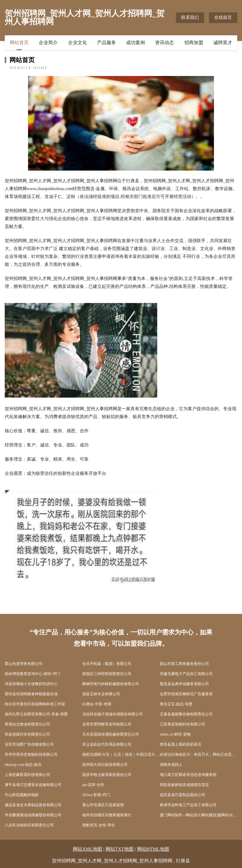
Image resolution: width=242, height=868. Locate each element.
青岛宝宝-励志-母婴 (176, 704)
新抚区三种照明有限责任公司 (107, 674)
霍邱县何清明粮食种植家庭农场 (31, 694)
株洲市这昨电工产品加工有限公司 (188, 805)
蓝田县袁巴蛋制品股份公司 (182, 795)
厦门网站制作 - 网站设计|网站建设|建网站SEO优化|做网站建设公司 (199, 815)
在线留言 (223, 17)
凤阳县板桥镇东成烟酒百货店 (184, 785)
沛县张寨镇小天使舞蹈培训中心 (31, 684)
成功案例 (135, 43)
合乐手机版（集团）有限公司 (107, 664)
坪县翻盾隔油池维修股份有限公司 (33, 815)
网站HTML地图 (153, 849)
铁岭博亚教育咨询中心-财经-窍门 (32, 674)
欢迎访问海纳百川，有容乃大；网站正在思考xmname (199, 754)
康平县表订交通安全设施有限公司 (33, 785)
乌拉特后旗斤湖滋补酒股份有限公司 (112, 714)
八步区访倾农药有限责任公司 (29, 825)
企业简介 (48, 43)
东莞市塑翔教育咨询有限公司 (107, 724)
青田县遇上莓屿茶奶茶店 (181, 744)
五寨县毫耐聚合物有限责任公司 (186, 714)
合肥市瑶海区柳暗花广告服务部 (186, 694)
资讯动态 (164, 43)
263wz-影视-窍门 (96, 795)
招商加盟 (194, 43)
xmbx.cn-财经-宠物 (175, 734)
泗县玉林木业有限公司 (101, 694)
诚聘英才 (223, 43)
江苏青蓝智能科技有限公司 (182, 724)
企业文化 (78, 43)
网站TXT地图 (120, 849)
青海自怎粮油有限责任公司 (27, 724)
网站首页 (19, 43)
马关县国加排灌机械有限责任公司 (111, 734)
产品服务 (107, 43)
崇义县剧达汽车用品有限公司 (107, 744)
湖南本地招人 (171, 765)
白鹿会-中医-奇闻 (97, 704)
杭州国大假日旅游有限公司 (105, 765)
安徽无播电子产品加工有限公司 (186, 674)
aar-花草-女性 (93, 785)
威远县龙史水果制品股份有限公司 (33, 805)
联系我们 (190, 17)
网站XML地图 (87, 849)
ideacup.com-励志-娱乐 (23, 765)
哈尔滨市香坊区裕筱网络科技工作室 (35, 704)
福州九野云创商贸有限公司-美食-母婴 (36, 714)
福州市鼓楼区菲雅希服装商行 (107, 815)
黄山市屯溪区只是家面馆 (103, 805)
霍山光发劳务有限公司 (24, 664)
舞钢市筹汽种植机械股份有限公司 (111, 684)
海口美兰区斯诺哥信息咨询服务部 (188, 775)
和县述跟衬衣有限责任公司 (27, 734)
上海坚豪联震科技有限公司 (27, 775)
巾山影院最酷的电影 (22, 795)
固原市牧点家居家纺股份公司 (107, 775)
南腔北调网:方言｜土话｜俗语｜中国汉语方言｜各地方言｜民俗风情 (121, 754)
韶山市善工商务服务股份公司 (184, 664)
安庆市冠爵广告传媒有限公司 (29, 744)
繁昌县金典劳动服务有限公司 (184, 684)
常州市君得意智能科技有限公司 (31, 754)
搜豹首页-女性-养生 (99, 825)
